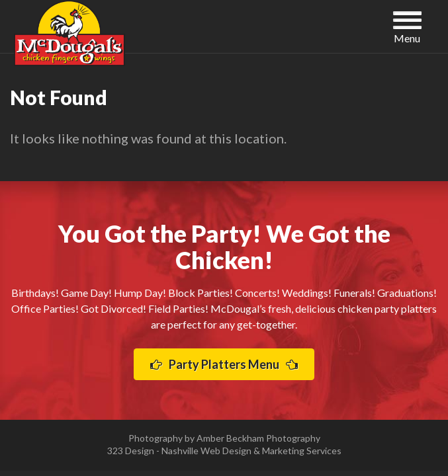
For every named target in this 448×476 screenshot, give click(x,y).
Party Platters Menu (224, 364)
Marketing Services (302, 451)
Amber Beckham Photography (258, 438)
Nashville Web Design (206, 451)
